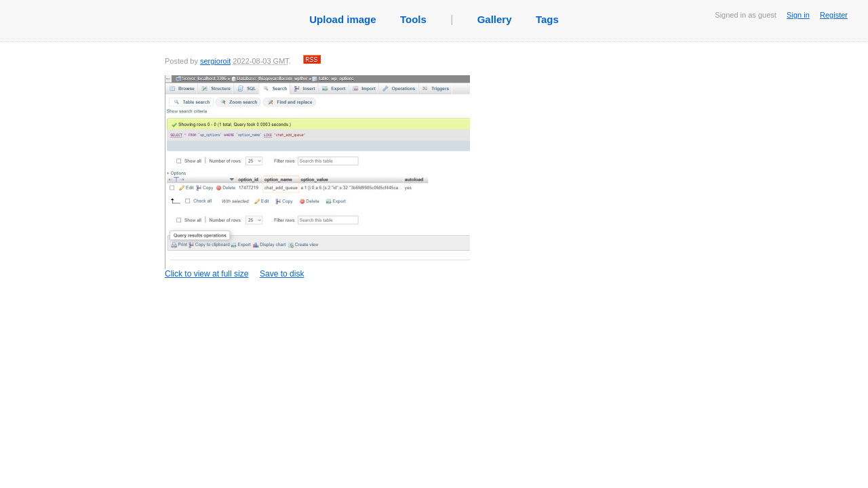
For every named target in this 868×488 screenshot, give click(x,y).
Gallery (495, 19)
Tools (413, 19)
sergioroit (215, 61)
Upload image (342, 19)
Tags (547, 19)
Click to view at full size (317, 177)
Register (834, 15)
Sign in (798, 15)
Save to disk (282, 274)
